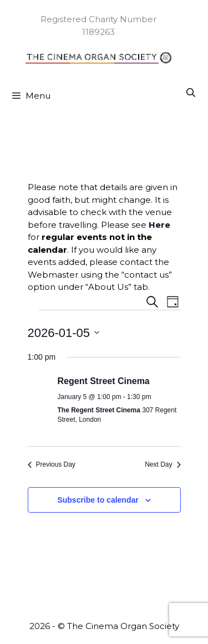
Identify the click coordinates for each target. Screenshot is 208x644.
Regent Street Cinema (104, 381)
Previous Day (52, 464)
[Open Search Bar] (191, 93)
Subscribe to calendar (98, 500)
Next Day (163, 464)
